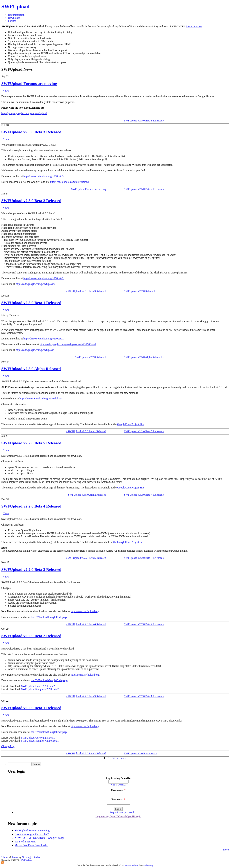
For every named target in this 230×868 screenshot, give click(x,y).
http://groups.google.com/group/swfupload (24, 113)
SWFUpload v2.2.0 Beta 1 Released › (144, 696)
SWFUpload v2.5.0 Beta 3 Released (31, 132)
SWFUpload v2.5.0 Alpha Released (31, 369)
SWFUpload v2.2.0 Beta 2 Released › (144, 624)
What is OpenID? (118, 785)
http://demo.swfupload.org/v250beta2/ (44, 278)
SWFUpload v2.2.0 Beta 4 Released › (144, 495)
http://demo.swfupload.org (85, 611)
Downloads (14, 18)
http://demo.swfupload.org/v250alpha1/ (41, 399)
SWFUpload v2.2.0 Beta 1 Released (31, 708)
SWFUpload (15, 7)
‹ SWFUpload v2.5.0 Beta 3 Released (86, 291)
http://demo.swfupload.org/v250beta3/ (44, 176)
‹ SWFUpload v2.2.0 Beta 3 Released (86, 696)
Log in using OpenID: (118, 778)
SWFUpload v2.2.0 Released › (140, 291)
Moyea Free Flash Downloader (31, 845)
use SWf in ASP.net (25, 842)
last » (123, 758)
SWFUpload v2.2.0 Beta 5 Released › (144, 431)
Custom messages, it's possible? (32, 834)
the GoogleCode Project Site (129, 542)
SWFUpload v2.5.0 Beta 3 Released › (144, 121)
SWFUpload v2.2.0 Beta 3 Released (31, 569)
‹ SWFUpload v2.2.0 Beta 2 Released (86, 753)
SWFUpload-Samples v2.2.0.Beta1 (40, 741)
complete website (131, 865)
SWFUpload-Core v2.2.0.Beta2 (38, 686)
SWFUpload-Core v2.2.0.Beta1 (38, 738)
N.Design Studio (31, 857)
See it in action (194, 26)
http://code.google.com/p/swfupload (35, 350)
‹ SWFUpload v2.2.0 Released (90, 357)
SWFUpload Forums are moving (29, 84)
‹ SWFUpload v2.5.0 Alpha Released (86, 495)
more (226, 850)
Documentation (16, 15)
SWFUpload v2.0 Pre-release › (140, 753)
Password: (118, 799)
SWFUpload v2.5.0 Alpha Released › (144, 357)
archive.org (148, 865)
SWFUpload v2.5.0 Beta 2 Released (31, 201)
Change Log (8, 746)
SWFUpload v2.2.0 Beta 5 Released (31, 443)
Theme (5, 857)
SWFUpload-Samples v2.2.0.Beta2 (40, 689)
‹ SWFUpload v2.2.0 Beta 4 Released (86, 624)
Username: (118, 790)
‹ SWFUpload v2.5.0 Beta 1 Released (86, 431)
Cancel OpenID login (130, 816)
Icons (15, 857)
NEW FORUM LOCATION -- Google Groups (39, 838)
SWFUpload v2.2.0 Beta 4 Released (31, 506)
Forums (12, 21)
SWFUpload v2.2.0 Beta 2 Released (31, 636)
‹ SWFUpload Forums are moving (88, 189)
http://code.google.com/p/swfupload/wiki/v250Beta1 (68, 344)
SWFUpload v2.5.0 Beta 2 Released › (144, 189)
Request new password (122, 812)
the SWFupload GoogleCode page (49, 617)
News (6, 91)
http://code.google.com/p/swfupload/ (70, 182)
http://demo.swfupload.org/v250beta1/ (44, 339)
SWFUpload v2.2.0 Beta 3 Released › (144, 558)
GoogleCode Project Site (130, 424)
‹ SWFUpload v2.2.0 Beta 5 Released (86, 558)
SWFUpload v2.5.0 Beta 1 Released (31, 303)
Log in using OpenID (107, 816)
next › (115, 758)
